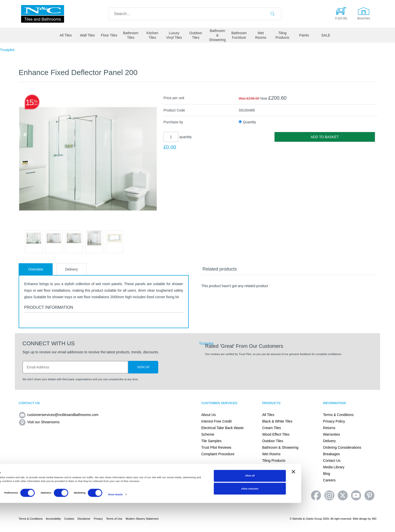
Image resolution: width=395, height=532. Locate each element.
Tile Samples (211, 441)
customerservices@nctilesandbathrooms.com (59, 415)
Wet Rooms (261, 35)
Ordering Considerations (342, 447)
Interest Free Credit (217, 421)
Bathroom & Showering (217, 35)
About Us (209, 415)
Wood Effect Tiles (276, 434)
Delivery (72, 269)
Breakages (331, 454)
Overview (36, 269)
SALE (326, 35)
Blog (326, 474)
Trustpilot (7, 50)
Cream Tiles (272, 428)
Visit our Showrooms (39, 422)
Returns (329, 428)
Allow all (344, 505)
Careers (329, 480)
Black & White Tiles (277, 421)
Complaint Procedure (218, 454)
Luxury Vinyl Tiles (174, 35)
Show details (209, 524)
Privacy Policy (334, 421)
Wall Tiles (87, 35)
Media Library (334, 467)
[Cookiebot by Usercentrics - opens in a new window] (33, 524)
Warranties (331, 434)
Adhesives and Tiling (278, 467)
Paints (304, 35)
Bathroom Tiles (131, 35)
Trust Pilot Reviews (216, 447)
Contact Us (332, 461)
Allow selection (344, 518)
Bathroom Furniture (239, 35)
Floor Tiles (109, 35)
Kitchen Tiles (153, 35)
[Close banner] (387, 501)
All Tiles (66, 35)
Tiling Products (282, 35)
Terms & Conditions (338, 415)
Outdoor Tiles (196, 35)
